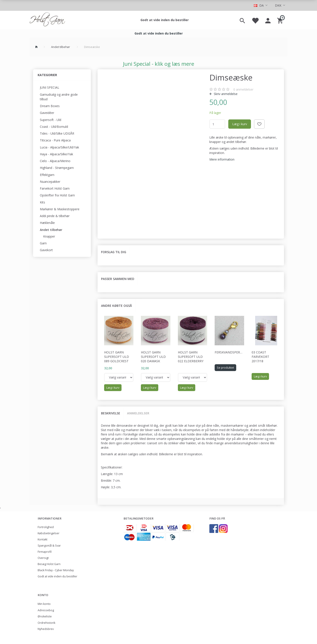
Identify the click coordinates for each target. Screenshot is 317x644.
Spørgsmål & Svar (49, 546)
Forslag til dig (114, 252)
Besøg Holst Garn (49, 564)
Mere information (222, 159)
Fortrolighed (46, 527)
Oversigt (43, 558)
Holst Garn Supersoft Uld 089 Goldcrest (117, 357)
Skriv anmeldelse (225, 94)
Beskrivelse (111, 413)
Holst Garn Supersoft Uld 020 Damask (153, 357)
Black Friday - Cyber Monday (56, 570)
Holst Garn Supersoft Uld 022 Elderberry (191, 357)
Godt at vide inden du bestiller (165, 20)
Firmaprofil (45, 552)
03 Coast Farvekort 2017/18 (260, 357)
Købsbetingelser (49, 533)
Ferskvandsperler (229, 352)
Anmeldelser (138, 413)
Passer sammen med (118, 279)
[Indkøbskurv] (281, 20)
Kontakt (42, 539)
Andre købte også (116, 306)
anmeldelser (243, 89)
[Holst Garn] (47, 20)
